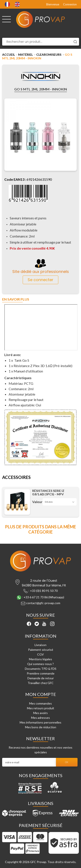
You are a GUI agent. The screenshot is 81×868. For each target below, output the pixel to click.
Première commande (41, 673)
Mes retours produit (41, 708)
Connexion (70, 4)
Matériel (25, 55)
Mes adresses (40, 718)
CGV (40, 654)
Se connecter (40, 280)
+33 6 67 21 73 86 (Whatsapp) (44, 597)
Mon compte (41, 694)
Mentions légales (40, 659)
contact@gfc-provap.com (43, 603)
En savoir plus (16, 299)
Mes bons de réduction (41, 727)
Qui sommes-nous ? (40, 664)
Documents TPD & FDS (41, 669)
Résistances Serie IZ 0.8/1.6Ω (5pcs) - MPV (48, 493)
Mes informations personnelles (40, 722)
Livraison (40, 645)
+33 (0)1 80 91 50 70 (44, 591)
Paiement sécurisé (41, 650)
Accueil (9, 55)
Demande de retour (41, 678)
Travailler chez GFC (41, 683)
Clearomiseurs (49, 55)
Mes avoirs (40, 713)
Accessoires (16, 477)
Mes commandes (40, 703)
